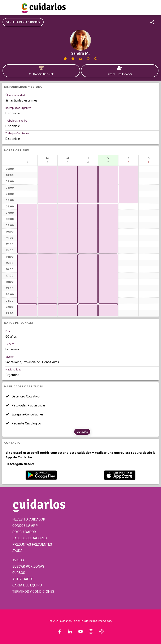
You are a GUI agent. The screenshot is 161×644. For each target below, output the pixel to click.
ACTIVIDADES (23, 579)
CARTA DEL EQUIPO (27, 585)
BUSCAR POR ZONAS (28, 566)
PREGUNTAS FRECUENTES (32, 544)
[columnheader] (27, 160)
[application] (27, 229)
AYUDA (17, 551)
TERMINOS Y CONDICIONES (33, 592)
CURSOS (19, 573)
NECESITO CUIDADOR (29, 519)
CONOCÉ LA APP (25, 526)
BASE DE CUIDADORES (30, 538)
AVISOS (18, 560)
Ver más (82, 432)
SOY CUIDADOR (24, 532)
